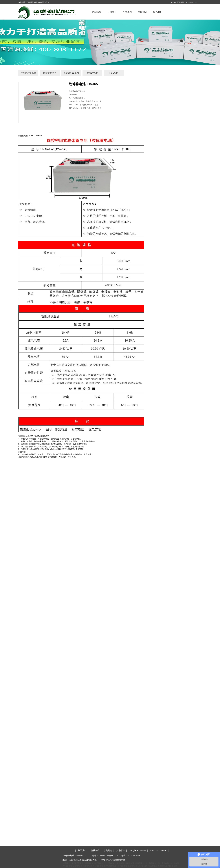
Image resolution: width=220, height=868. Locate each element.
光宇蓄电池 (122, 866)
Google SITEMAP (137, 850)
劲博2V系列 (92, 73)
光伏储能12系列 (71, 73)
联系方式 (95, 850)
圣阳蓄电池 (132, 866)
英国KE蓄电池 (77, 863)
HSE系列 (114, 73)
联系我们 (158, 12)
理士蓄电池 (153, 866)
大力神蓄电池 (151, 863)
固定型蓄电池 (50, 73)
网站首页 (97, 12)
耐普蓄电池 (173, 866)
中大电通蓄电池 (110, 866)
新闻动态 (143, 12)
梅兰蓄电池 (174, 863)
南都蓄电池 (87, 866)
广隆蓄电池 (119, 863)
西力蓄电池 (109, 863)
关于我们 (82, 850)
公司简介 (112, 12)
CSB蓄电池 (142, 866)
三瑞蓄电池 (77, 866)
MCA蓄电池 (98, 866)
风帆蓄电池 (67, 866)
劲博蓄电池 (23, 436)
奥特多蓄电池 (163, 863)
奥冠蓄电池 (140, 863)
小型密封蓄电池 (28, 73)
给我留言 (108, 850)
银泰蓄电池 (130, 863)
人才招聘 (120, 850)
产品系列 (127, 12)
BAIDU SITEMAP (158, 850)
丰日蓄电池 (99, 863)
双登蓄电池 (163, 866)
